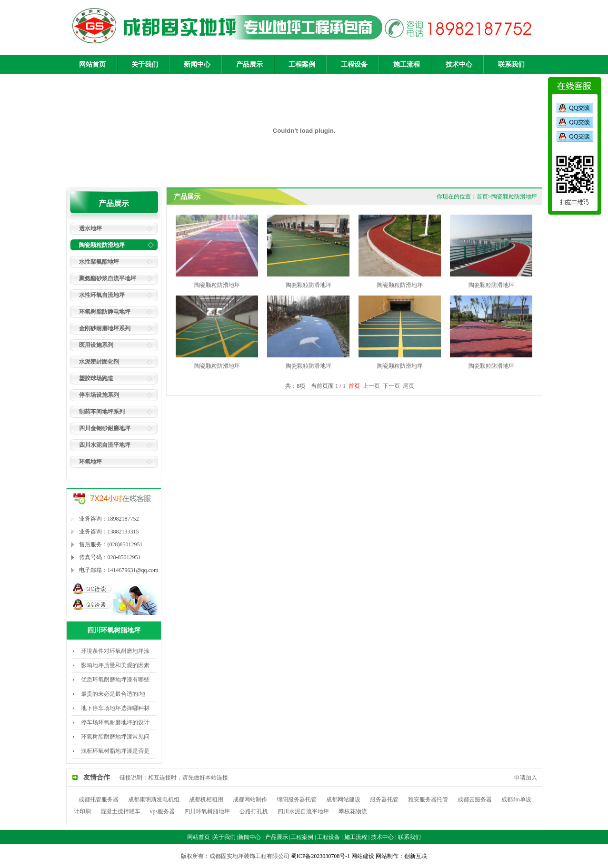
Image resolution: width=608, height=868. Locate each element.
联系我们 (511, 64)
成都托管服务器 (99, 799)
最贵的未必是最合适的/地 (113, 694)
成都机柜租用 (206, 799)
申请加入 (525, 778)
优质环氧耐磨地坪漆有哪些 (115, 680)
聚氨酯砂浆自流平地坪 (108, 278)
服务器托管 (384, 799)
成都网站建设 (343, 799)
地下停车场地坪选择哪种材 (115, 708)
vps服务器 (163, 811)
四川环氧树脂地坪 (207, 811)
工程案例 (302, 64)
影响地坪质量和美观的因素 (115, 665)
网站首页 (92, 64)
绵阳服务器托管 (297, 799)
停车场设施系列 (99, 395)
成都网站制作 (250, 799)
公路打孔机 (254, 811)
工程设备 (354, 64)
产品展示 (249, 64)
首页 (482, 197)
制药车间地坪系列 (102, 412)
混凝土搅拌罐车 (120, 811)
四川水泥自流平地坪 (105, 445)
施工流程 (407, 64)
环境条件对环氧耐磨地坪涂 (115, 651)
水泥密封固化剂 (99, 362)
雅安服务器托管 (428, 799)
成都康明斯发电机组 (154, 799)
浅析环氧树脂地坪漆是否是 (115, 751)
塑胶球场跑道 (96, 378)
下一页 (391, 386)
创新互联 (416, 856)
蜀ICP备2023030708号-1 (321, 856)
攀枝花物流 (353, 811)
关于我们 (145, 64)
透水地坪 (90, 228)
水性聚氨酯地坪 (99, 262)
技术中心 (459, 64)
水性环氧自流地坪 (102, 295)
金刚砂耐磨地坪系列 (105, 328)
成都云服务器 (475, 799)
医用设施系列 (96, 345)
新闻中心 (197, 64)
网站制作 (387, 856)
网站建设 (363, 856)
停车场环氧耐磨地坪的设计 (115, 722)
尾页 (409, 386)
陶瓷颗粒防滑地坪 (102, 245)
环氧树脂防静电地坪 (105, 312)
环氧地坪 (90, 462)
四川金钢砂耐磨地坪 (105, 428)
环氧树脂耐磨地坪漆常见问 (115, 737)
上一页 (371, 386)
